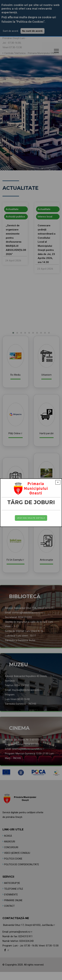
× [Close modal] (58, 482)
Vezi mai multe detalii (31, 518)
